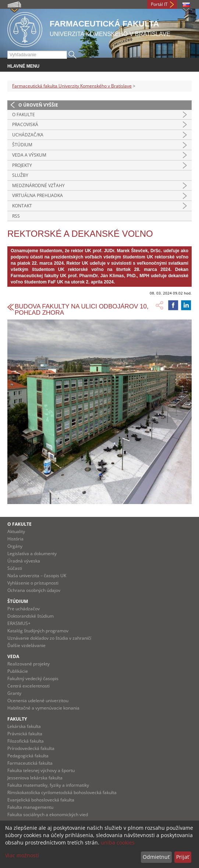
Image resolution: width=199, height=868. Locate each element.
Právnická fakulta (25, 734)
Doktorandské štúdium (31, 616)
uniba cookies (118, 842)
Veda (13, 656)
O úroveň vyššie (38, 105)
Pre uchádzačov (24, 609)
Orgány (15, 546)
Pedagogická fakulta (28, 756)
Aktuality (16, 531)
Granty (14, 693)
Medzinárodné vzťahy (38, 185)
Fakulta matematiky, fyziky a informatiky (48, 785)
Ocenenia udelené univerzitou (38, 701)
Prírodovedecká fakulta (31, 748)
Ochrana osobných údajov (34, 590)
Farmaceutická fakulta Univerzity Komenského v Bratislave (72, 86)
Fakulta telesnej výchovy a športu (41, 770)
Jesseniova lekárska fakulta (35, 778)
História (15, 539)
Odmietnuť (156, 857)
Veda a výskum (29, 155)
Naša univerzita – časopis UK (37, 576)
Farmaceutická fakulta (30, 763)
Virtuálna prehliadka (38, 195)
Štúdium (22, 145)
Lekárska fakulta (24, 726)
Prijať (183, 857)
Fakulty (17, 719)
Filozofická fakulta (26, 741)
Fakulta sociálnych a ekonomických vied (48, 815)
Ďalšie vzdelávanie (26, 645)
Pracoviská (25, 124)
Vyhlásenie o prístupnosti (33, 583)
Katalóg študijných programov (38, 631)
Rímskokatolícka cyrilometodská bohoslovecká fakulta (62, 792)
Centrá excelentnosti (29, 686)
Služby (20, 175)
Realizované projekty (29, 664)
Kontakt (22, 206)
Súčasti (15, 568)
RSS (16, 216)
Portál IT (159, 4)
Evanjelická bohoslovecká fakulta (41, 800)
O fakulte (24, 115)
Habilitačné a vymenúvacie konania (43, 708)
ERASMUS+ (19, 623)
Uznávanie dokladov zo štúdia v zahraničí (49, 638)
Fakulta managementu (30, 807)
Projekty (22, 165)
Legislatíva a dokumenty (32, 553)
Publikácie (18, 671)
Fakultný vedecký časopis (33, 678)
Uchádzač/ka (28, 135)
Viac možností (22, 855)
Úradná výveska (24, 561)
